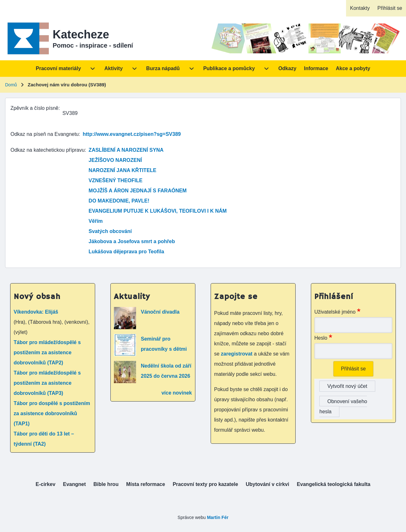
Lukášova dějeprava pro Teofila (126, 252)
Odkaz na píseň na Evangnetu (45, 134)
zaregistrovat (237, 354)
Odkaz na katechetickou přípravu (48, 150)
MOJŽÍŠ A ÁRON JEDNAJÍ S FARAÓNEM (138, 191)
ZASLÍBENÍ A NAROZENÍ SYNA (126, 150)
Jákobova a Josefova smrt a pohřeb (132, 241)
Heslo (321, 338)
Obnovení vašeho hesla (343, 406)
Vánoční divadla (160, 312)
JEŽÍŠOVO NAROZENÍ (115, 160)
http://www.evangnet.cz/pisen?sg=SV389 (132, 134)
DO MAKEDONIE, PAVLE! (119, 201)
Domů (11, 85)
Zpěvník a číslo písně (34, 108)
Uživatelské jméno (335, 312)
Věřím (95, 221)
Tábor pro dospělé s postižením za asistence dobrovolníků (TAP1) (52, 413)
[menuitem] (360, 8)
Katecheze (81, 34)
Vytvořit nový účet (347, 386)
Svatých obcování (110, 231)
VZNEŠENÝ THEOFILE (115, 180)
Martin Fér (218, 517)
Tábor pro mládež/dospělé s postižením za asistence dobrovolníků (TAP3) (47, 383)
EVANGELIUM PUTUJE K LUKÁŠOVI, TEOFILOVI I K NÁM (157, 211)
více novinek (177, 393)
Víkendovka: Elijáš (36, 312)
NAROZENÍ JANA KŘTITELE (122, 170)
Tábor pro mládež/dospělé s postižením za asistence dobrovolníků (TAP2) (47, 352)
